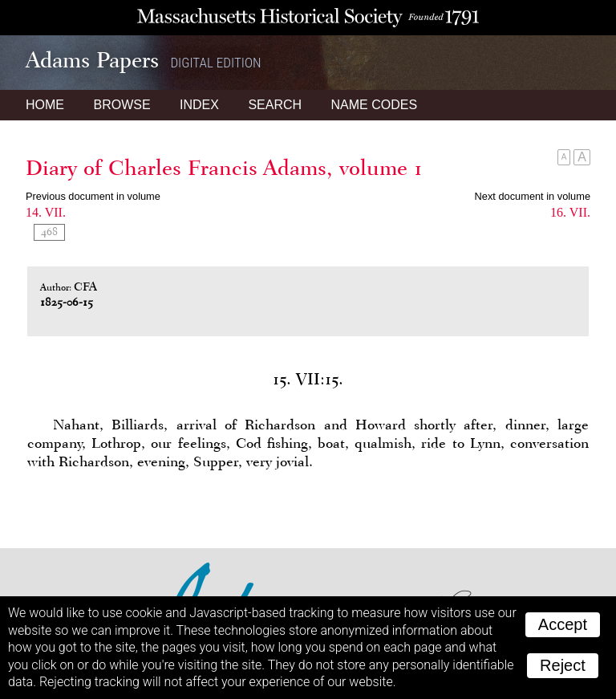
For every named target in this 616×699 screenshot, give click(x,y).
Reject (563, 665)
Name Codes (375, 105)
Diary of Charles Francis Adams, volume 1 (224, 168)
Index (199, 105)
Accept (563, 624)
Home (45, 105)
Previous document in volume (93, 196)
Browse (122, 105)
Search (275, 105)
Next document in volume (533, 196)
